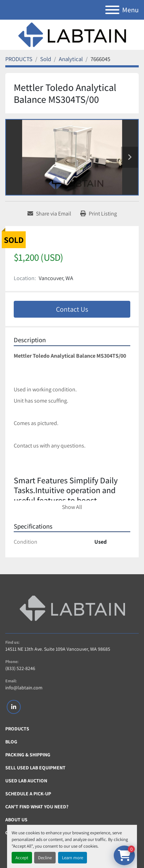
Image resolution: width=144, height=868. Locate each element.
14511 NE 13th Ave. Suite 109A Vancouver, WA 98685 (58, 649)
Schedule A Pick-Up (28, 794)
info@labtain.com (24, 688)
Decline (45, 858)
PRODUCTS (17, 729)
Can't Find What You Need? (37, 807)
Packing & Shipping (28, 755)
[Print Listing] (99, 214)
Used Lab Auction (26, 781)
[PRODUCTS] (19, 59)
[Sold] (46, 59)
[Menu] (112, 10)
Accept (22, 858)
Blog (11, 742)
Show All (72, 507)
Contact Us (72, 309)
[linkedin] (14, 707)
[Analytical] (71, 59)
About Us (16, 820)
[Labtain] (72, 608)
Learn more (73, 858)
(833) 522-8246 (20, 668)
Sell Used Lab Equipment (35, 768)
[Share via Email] (49, 214)
